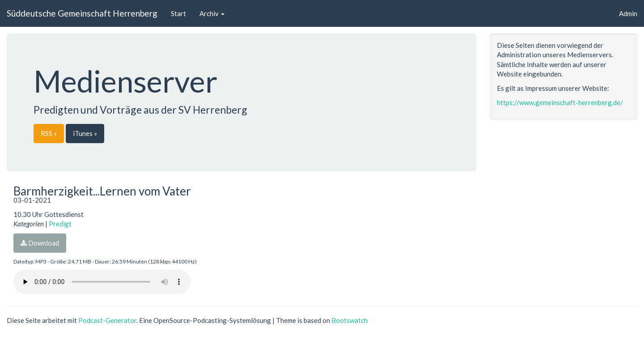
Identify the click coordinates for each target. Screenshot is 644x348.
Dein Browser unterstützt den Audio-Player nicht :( (102, 282)
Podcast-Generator (107, 320)
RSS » (49, 133)
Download (40, 243)
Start (178, 13)
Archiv (212, 13)
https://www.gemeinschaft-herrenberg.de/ (560, 102)
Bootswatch (350, 320)
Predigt (60, 224)
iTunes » (85, 133)
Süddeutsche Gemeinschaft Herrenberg (82, 13)
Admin (628, 13)
